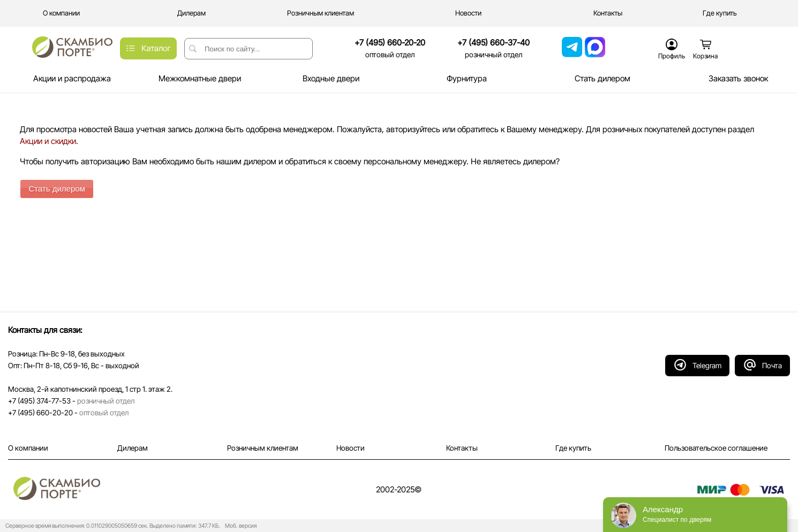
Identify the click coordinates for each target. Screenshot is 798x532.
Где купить (573, 448)
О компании (28, 448)
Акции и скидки (48, 141)
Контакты (462, 448)
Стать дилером (57, 189)
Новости (351, 448)
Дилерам (133, 448)
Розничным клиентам (263, 448)
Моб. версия (239, 526)
